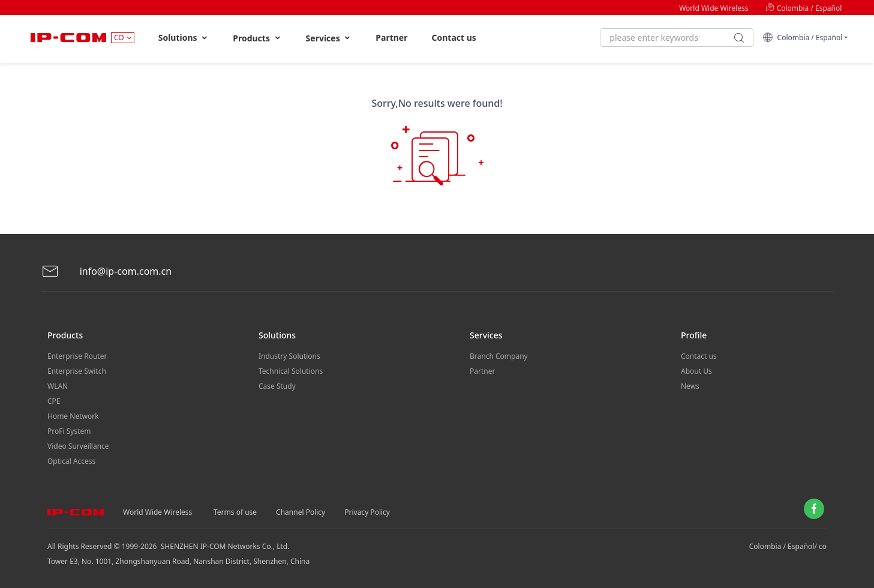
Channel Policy (301, 512)
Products (257, 38)
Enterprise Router (77, 356)
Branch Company (499, 356)
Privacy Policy (367, 512)
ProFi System (69, 431)
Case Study (277, 386)
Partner (391, 37)
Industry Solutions (289, 356)
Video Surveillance (78, 446)
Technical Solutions (291, 371)
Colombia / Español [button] (802, 37)
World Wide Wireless (714, 8)
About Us (696, 371)
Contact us (453, 37)
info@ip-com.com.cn (107, 271)
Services (329, 38)
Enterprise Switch (77, 371)
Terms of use (235, 512)
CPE (54, 401)
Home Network (73, 416)
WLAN (58, 386)
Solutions (184, 38)
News (690, 386)
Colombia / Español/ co (788, 546)
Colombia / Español (804, 8)
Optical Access (71, 461)
